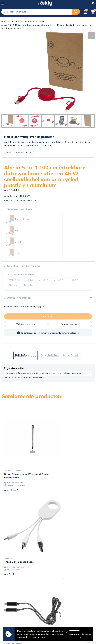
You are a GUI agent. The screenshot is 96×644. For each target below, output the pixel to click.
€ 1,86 (58, 448)
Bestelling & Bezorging (12, 608)
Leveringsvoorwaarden (60, 617)
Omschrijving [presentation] (50, 333)
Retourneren (7, 617)
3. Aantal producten (17, 275)
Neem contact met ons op (19, 152)
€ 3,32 (11, 520)
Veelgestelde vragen (59, 586)
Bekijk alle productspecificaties (20, 200)
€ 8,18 (58, 521)
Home (4, 21)
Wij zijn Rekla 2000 (59, 578)
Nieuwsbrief (55, 582)
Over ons (54, 569)
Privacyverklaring (58, 608)
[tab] (26, 333)
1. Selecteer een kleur (18, 209)
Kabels (41, 21)
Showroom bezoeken (60, 591)
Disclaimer (54, 612)
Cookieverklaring (57, 604)
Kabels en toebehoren (24, 21)
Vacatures (54, 574)
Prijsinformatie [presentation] (26, 333)
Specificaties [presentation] (72, 333)
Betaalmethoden (10, 612)
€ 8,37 (11, 451)
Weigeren (87, 634)
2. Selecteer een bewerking (22, 243)
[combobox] (37, 12)
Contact (5, 604)
